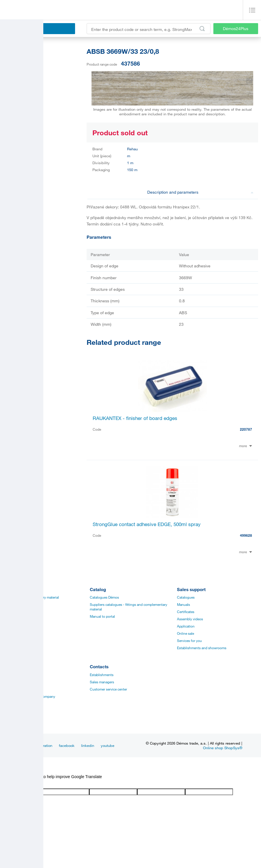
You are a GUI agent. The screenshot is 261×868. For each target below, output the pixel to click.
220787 (246, 429)
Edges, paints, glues (18, 612)
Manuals (183, 604)
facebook (67, 745)
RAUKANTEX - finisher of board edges (135, 418)
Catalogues (186, 597)
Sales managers (102, 682)
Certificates (186, 612)
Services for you (189, 641)
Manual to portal (102, 616)
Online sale (186, 633)
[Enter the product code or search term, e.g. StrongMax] (149, 29)
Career (8, 675)
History (9, 682)
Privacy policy (14, 704)
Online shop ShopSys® (223, 748)
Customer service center (108, 689)
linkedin (88, 745)
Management (13, 689)
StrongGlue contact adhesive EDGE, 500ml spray (147, 524)
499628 (246, 535)
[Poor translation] (21, 784)
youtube (108, 745)
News (24, 745)
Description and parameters (201, 192)
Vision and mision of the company (29, 696)
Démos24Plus (236, 28)
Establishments (102, 675)
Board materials (15, 604)
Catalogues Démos (104, 597)
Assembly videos (190, 619)
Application (186, 626)
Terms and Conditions (20, 718)
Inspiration (44, 745)
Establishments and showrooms (202, 648)
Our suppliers (13, 711)
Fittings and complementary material (31, 597)
